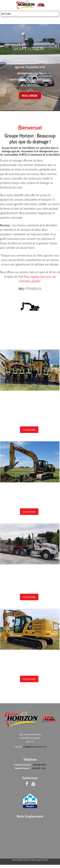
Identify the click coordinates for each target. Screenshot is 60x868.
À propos (30, 396)
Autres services (30, 570)
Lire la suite (29, 430)
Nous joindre (30, 96)
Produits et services (30, 488)
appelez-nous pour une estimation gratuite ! (37, 279)
